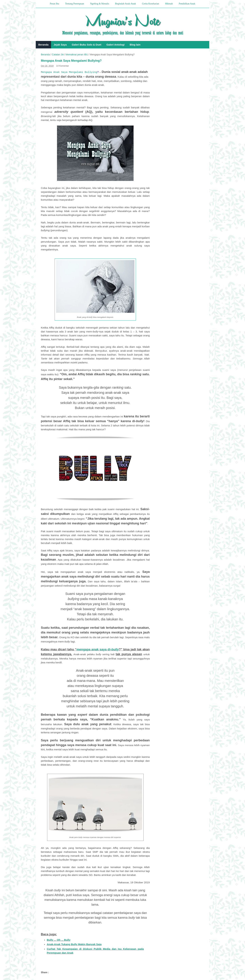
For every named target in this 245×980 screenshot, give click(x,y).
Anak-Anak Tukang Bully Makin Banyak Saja (74, 944)
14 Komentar (62, 66)
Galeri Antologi (115, 45)
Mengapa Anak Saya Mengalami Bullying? (71, 61)
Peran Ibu (54, 4)
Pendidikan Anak (187, 4)
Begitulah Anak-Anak (126, 4)
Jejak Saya (60, 45)
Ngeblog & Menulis (100, 4)
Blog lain (135, 45)
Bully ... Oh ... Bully (59, 940)
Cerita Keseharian (150, 4)
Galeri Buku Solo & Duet (87, 45)
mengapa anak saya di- (98, 649)
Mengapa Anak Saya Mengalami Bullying (69, 72)
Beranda (43, 45)
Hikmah (169, 4)
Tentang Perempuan (74, 4)
